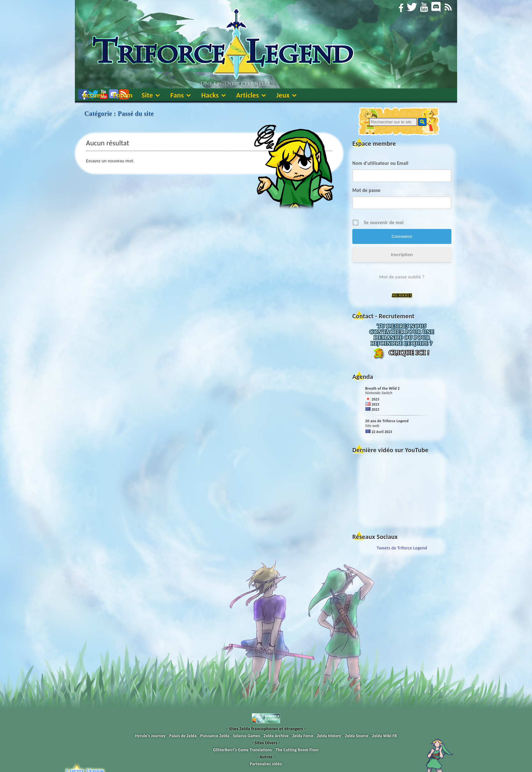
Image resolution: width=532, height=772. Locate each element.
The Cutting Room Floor (297, 750)
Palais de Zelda (183, 736)
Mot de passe (367, 190)
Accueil (93, 95)
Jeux (283, 95)
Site (147, 95)
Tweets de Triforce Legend (402, 548)
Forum (123, 95)
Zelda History (329, 736)
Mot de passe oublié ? (402, 277)
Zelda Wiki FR (385, 736)
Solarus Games (247, 736)
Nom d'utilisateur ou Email (380, 163)
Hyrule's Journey (150, 736)
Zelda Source (357, 736)
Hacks (210, 95)
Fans (177, 95)
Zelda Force (303, 736)
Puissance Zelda (215, 736)
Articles (248, 95)
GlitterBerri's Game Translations (243, 750)
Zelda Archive (276, 736)
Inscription (402, 254)
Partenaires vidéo (266, 764)
